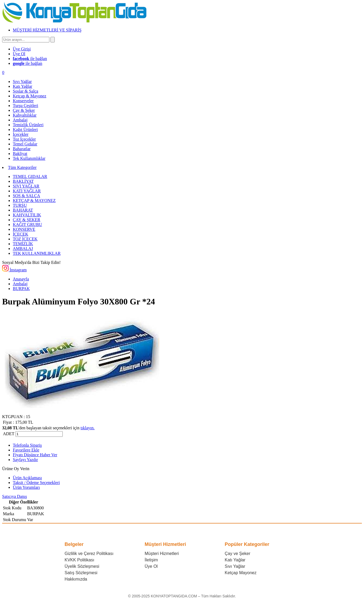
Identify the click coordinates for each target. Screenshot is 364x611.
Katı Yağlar (235, 560)
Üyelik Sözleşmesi (82, 566)
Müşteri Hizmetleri (162, 554)
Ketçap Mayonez (241, 573)
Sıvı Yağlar (235, 566)
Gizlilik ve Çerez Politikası (89, 554)
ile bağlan (30, 59)
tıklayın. (88, 428)
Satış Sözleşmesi (81, 573)
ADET (9, 434)
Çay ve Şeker (238, 554)
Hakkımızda (76, 579)
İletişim (151, 560)
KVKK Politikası (79, 560)
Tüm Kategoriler (22, 167)
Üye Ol (151, 566)
